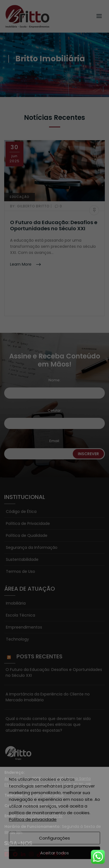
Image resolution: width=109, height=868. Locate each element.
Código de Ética (21, 472)
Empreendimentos (24, 588)
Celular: (55, 371)
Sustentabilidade (22, 520)
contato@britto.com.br (40, 777)
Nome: (55, 341)
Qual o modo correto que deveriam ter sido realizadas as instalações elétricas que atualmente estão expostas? (48, 685)
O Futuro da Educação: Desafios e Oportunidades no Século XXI (54, 225)
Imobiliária (16, 564)
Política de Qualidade (27, 496)
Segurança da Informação (32, 508)
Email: (55, 402)
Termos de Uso (20, 532)
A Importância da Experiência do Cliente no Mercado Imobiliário (48, 658)
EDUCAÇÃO (20, 197)
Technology (17, 600)
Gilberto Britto (30, 206)
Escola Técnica (20, 576)
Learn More (21, 264)
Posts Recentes (39, 617)
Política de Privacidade (28, 484)
